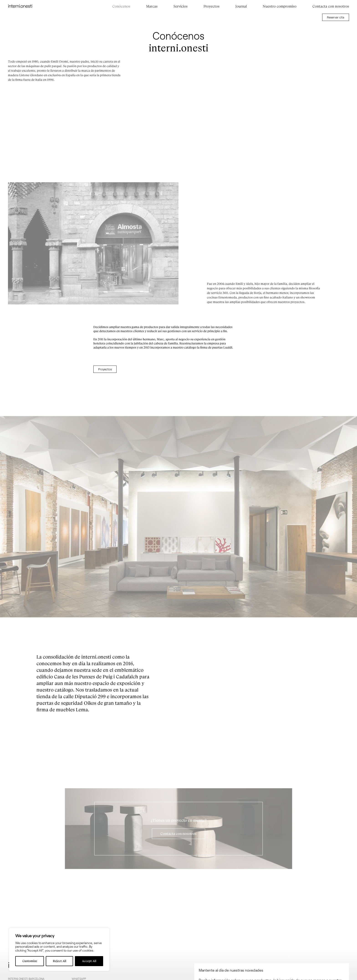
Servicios (181, 6)
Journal (241, 6)
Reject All (60, 961)
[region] (59, 950)
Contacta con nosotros (331, 6)
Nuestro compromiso (280, 6)
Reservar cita (336, 17)
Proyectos (212, 6)
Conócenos (121, 6)
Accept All (89, 961)
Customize (30, 961)
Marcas (152, 6)
